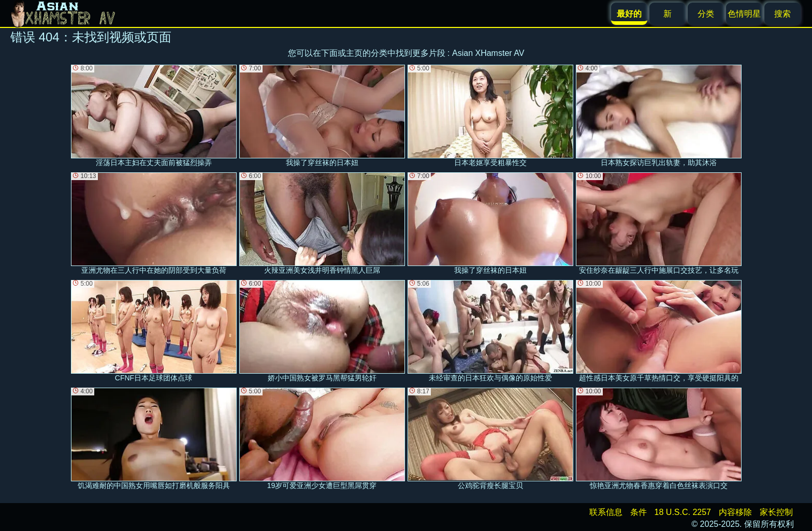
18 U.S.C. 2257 (683, 512)
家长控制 (776, 512)
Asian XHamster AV (488, 53)
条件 (639, 512)
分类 (706, 14)
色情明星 (744, 14)
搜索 (782, 14)
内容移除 (735, 512)
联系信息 (606, 512)
